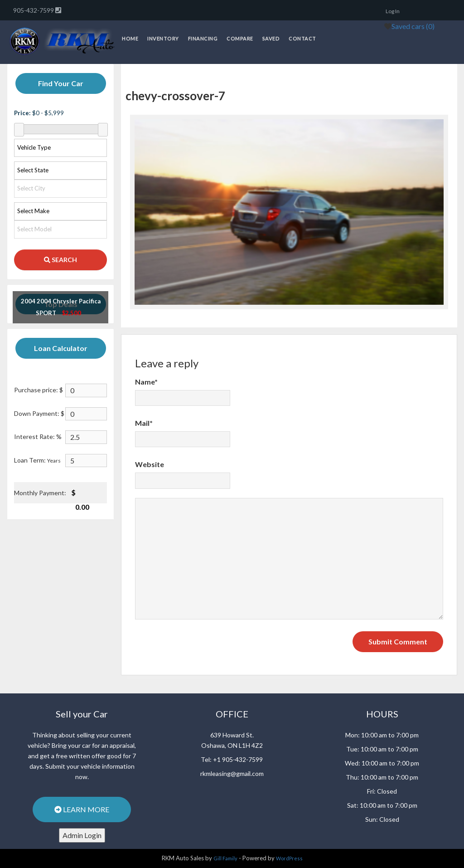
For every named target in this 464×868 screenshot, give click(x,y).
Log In (393, 11)
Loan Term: (37, 460)
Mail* (144, 423)
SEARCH (60, 260)
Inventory (163, 38)
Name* (146, 382)
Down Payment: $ (39, 413)
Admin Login (82, 835)
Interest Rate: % (38, 436)
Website (150, 464)
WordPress (289, 858)
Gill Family (225, 858)
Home (130, 38)
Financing (203, 38)
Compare (240, 38)
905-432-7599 (34, 10)
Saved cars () (413, 26)
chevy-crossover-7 (175, 96)
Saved (271, 38)
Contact (302, 38)
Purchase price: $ (39, 390)
